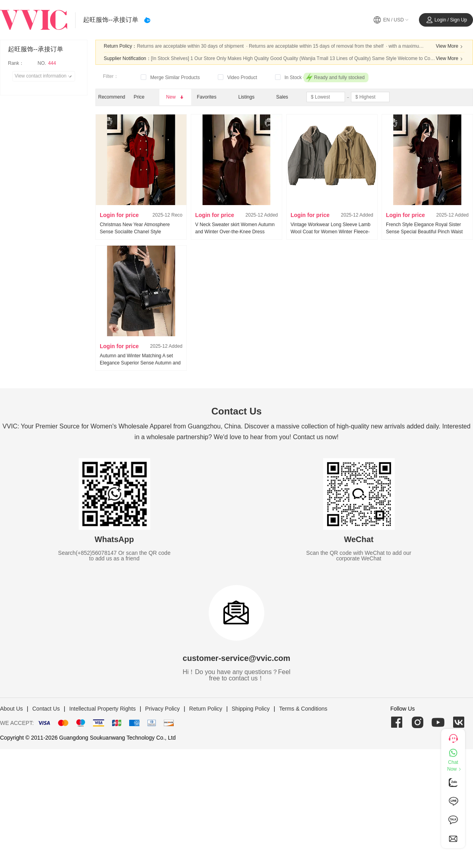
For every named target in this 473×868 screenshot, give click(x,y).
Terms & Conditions (303, 709)
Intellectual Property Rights (102, 709)
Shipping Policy (251, 709)
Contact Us (46, 709)
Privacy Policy (162, 709)
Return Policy (206, 709)
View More (450, 46)
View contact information (45, 76)
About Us (12, 709)
